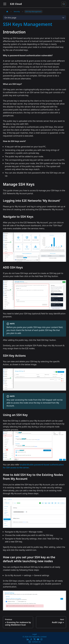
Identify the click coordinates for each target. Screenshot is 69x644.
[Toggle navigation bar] (5, 4)
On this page (10, 18)
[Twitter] (35, 639)
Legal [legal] (34, 634)
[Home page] (7, 12)
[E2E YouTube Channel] (38, 639)
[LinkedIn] (28, 639)
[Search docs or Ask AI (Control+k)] (64, 4)
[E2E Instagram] (41, 639)
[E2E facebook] (31, 639)
